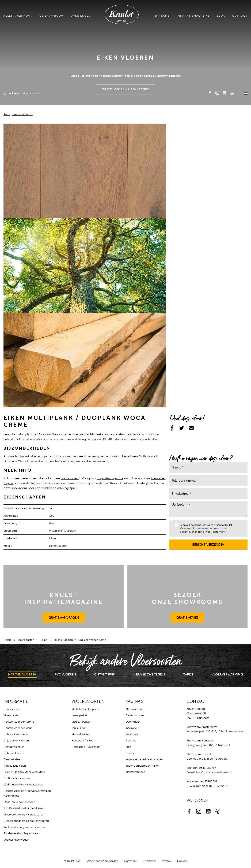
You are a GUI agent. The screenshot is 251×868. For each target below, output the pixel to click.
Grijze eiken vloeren (16, 740)
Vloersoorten (12, 715)
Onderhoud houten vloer (19, 802)
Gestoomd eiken (14, 747)
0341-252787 (208, 768)
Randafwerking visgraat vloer (22, 833)
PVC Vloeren (65, 674)
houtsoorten (70, 478)
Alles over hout (18, 16)
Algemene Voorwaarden (103, 861)
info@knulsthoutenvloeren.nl (214, 772)
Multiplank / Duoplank (85, 709)
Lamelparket (79, 715)
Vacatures (132, 734)
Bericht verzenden (209, 543)
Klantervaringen (25, 94)
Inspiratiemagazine (193, 16)
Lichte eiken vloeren (16, 734)
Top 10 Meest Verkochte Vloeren (24, 808)
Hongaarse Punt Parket (86, 747)
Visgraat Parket (81, 722)
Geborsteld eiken (14, 753)
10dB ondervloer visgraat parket (23, 784)
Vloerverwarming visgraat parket (24, 815)
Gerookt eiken (12, 759)
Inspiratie (161, 16)
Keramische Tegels (149, 674)
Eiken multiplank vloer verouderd (24, 772)
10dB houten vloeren (17, 778)
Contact (240, 16)
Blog (221, 16)
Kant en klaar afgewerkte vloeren (24, 827)
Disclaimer (149, 861)
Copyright (130, 861)
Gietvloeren (105, 674)
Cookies (182, 861)
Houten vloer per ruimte (19, 722)
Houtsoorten (26, 640)
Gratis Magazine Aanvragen (126, 88)
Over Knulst (82, 16)
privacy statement (214, 532)
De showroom (52, 16)
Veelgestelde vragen (16, 840)
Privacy (167, 861)
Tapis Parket (79, 728)
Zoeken (5, 94)
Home (7, 640)
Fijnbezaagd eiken (15, 766)
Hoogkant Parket (82, 740)
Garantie (131, 740)
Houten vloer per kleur (18, 728)
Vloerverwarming (227, 674)
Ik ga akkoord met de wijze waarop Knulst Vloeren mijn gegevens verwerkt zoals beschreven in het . (203, 528)
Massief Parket (81, 734)
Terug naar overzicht (18, 114)
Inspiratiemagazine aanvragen (144, 759)
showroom (19, 488)
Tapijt (188, 674)
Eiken (44, 640)
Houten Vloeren (22, 674)
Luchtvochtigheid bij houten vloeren (26, 821)
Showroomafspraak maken (142, 766)
